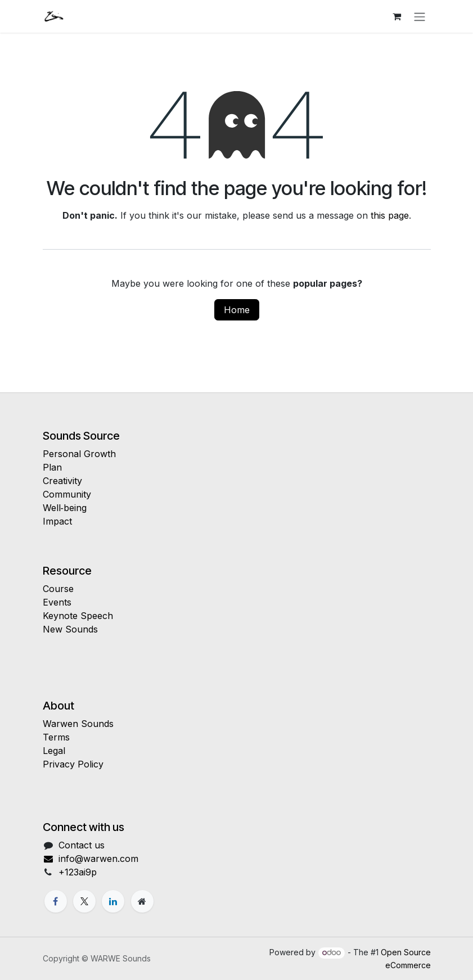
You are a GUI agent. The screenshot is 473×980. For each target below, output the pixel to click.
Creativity (62, 481)
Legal (54, 751)
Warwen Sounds (78, 724)
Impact (57, 521)
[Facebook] (56, 901)
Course (58, 589)
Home (237, 310)
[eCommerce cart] (397, 16)
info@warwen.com (91, 859)
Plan (52, 467)
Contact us (82, 845)
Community (67, 494)
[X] (84, 901)
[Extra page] (142, 901)
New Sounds (70, 629)
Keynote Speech (78, 616)
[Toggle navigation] (420, 16)
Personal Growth (79, 454)
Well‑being (65, 508)
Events (57, 602)
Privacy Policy (73, 764)
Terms (56, 737)
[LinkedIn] (113, 901)
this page (390, 215)
